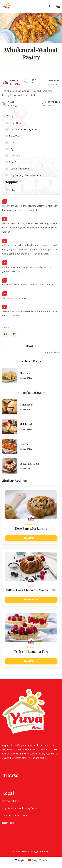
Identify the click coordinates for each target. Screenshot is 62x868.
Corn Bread (26, 405)
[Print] (26, 82)
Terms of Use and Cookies (16, 815)
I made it (31, 346)
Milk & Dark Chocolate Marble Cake (31, 590)
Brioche (24, 444)
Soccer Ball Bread (30, 464)
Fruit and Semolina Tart (31, 651)
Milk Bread (26, 424)
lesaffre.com (8, 823)
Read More (31, 538)
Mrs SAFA (15, 84)
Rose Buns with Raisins (31, 528)
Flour (19, 123)
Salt (16, 143)
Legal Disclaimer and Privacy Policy (20, 808)
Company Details (11, 801)
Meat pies (25, 373)
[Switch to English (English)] (20, 860)
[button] (34, 82)
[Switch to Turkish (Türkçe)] (38, 860)
